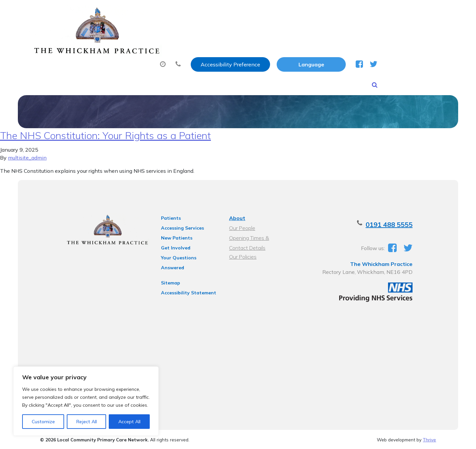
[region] (86, 401)
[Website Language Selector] (381, 12)
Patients (165, 215)
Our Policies (242, 254)
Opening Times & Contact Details (258, 236)
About (121, 33)
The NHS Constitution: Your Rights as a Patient (105, 132)
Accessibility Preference (300, 12)
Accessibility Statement (183, 281)
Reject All (87, 422)
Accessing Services (177, 225)
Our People (241, 225)
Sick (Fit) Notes (296, 33)
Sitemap (165, 271)
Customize (43, 422)
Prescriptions (238, 33)
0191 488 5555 (402, 222)
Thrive (429, 439)
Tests (344, 33)
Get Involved (170, 245)
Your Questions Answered (185, 255)
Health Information (138, 56)
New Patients (390, 33)
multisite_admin (27, 155)
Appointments (177, 33)
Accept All (129, 422)
